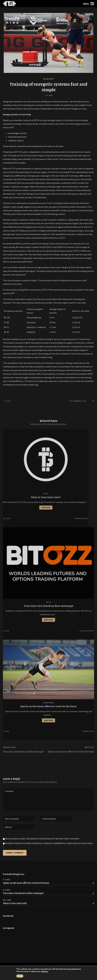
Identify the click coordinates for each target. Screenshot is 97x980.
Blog (46, 493)
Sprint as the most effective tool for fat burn (49, 883)
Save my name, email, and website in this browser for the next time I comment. (42, 839)
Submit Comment (15, 853)
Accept (20, 976)
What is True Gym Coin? (49, 903)
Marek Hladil (89, 731)
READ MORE (46, 508)
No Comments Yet (78, 401)
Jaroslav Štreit (82, 518)
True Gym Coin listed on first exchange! (49, 893)
